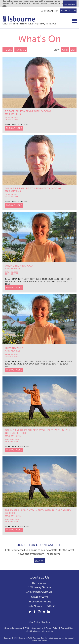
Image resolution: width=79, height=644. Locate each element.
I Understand (70, 3)
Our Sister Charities (40, 622)
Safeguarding (37, 628)
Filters (8, 50)
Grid (65, 50)
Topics (20, 50)
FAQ (27, 628)
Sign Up (39, 561)
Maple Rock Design (40, 640)
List (73, 50)
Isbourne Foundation (13, 628)
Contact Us (40, 577)
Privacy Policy (52, 628)
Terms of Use (67, 628)
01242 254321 (39, 597)
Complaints (47, 631)
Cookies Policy (33, 631)
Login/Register (49, 11)
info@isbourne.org (40, 602)
